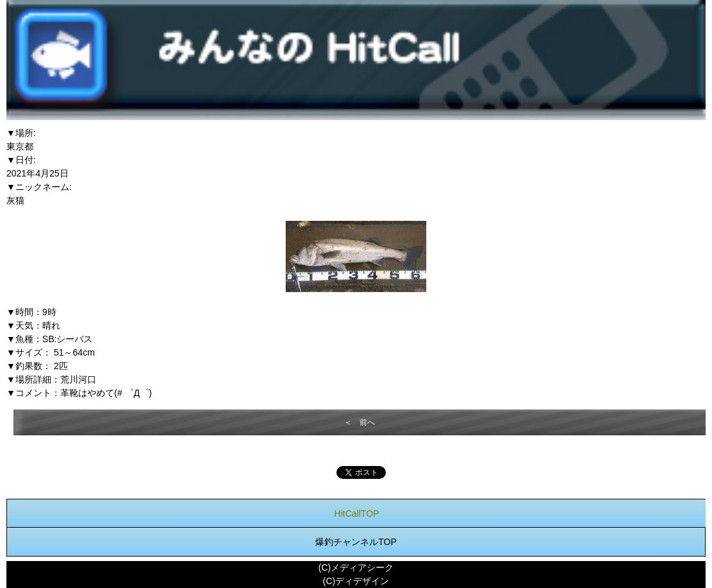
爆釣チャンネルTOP (356, 542)
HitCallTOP (357, 514)
